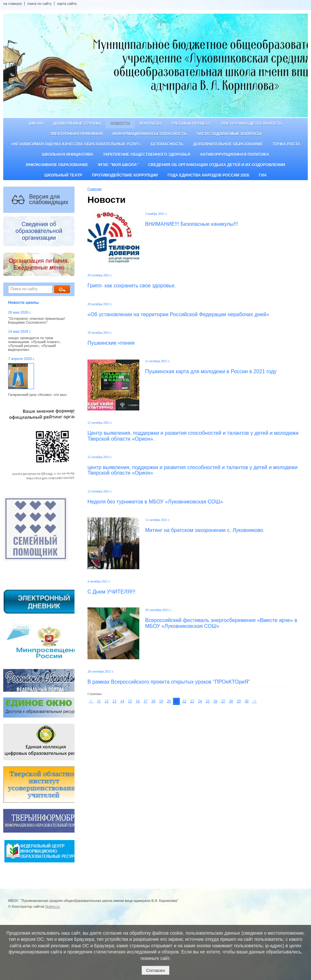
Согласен (155, 970)
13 (114, 701)
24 (200, 701)
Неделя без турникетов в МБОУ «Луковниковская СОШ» (155, 502)
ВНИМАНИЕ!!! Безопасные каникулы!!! (192, 224)
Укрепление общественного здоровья (147, 155)
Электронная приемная (76, 134)
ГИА (263, 175)
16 (138, 701)
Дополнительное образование (228, 144)
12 (107, 701)
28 (231, 701)
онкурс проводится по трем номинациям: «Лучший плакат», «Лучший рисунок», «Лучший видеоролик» (35, 344)
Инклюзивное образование (57, 165)
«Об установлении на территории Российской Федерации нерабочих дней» (178, 314)
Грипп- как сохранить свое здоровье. (132, 286)
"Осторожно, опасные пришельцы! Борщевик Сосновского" (37, 320)
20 (169, 701)
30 (247, 701)
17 (145, 701)
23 (192, 701)
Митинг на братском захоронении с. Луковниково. (205, 530)
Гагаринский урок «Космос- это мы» (38, 395)
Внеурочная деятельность (252, 123)
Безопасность (167, 144)
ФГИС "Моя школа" (118, 165)
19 (161, 701)
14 (122, 701)
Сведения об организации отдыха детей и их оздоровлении (217, 165)
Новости (120, 123)
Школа (36, 123)
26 (215, 701)
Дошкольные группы (77, 123)
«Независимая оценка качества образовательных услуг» (76, 144)
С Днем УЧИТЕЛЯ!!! (111, 592)
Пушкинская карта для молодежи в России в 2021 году (211, 371)
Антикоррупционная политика (234, 155)
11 (99, 701)
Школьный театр (63, 175)
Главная (95, 189)
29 (239, 701)
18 (153, 701)
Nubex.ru (53, 906)
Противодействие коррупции (125, 175)
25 (208, 701)
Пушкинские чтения (111, 343)
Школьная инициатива (68, 155)
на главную (12, 4)
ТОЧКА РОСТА (287, 144)
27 (223, 701)
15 (130, 701)
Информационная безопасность (150, 134)
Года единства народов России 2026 (208, 175)
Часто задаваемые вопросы (229, 134)
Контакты (150, 123)
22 (184, 701)
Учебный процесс (191, 123)
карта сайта (67, 4)
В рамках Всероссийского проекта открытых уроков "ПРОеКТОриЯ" (169, 682)
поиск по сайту (39, 4)
